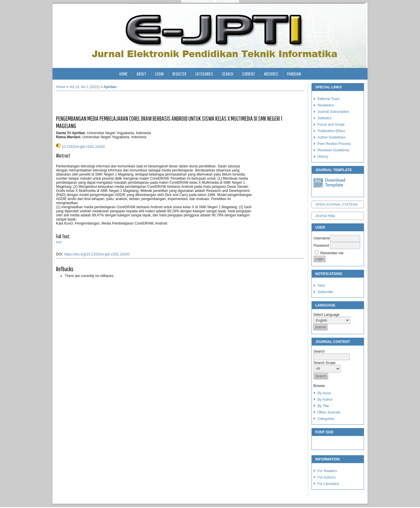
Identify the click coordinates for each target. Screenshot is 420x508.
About (141, 74)
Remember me (332, 253)
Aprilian (110, 87)
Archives (271, 74)
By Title (323, 406)
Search (228, 74)
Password (321, 246)
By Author (325, 400)
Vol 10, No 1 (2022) (84, 87)
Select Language (326, 315)
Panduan (294, 74)
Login (159, 74)
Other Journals (329, 412)
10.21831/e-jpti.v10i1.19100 (83, 147)
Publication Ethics (331, 131)
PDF (59, 242)
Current (249, 74)
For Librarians (328, 484)
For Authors (326, 477)
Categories (326, 419)
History (323, 157)
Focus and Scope (331, 125)
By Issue (324, 393)
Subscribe (325, 292)
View (321, 285)
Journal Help (325, 216)
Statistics (324, 118)
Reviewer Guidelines (333, 150)
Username (322, 238)
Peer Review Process (334, 144)
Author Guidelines (331, 137)
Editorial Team (328, 99)
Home (124, 74)
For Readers (327, 471)
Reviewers (325, 105)
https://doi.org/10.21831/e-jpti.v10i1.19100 (97, 254)
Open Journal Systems (337, 204)
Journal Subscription (333, 112)
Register (179, 74)
